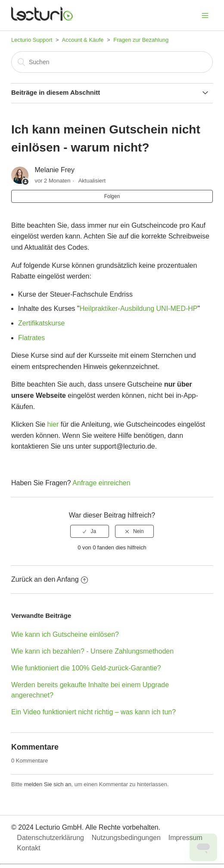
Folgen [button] (112, 196)
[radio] (90, 531)
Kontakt (28, 848)
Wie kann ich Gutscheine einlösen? (65, 634)
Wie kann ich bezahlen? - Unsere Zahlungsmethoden (92, 651)
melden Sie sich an (48, 784)
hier (54, 424)
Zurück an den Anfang (50, 579)
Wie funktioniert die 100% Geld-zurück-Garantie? (86, 668)
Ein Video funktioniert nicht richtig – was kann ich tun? (93, 712)
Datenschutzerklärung (50, 838)
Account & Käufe (83, 40)
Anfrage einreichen (101, 483)
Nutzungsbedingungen (126, 838)
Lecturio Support (32, 40)
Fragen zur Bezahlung (141, 40)
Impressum (185, 838)
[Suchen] (112, 62)
